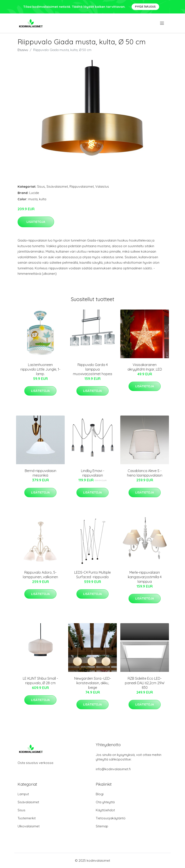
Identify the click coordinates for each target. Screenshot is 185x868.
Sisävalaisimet (57, 186)
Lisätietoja (36, 222)
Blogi (100, 794)
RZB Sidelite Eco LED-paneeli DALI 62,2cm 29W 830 (145, 683)
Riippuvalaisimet (82, 186)
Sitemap (102, 826)
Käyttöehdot (105, 810)
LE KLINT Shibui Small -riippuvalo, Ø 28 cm (40, 681)
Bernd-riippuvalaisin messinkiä (40, 473)
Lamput (23, 794)
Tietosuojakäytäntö (111, 818)
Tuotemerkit (27, 818)
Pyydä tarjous (145, 7)
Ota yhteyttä (105, 802)
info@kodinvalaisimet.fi (113, 769)
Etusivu (23, 50)
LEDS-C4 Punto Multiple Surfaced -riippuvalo (92, 575)
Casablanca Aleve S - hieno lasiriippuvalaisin (145, 473)
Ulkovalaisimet (29, 826)
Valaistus (102, 186)
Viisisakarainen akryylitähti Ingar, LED (145, 367)
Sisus (41, 186)
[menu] (162, 23)
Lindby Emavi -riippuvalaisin (93, 473)
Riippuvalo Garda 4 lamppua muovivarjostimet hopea (92, 369)
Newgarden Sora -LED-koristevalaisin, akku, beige (93, 683)
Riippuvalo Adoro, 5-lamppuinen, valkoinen (40, 575)
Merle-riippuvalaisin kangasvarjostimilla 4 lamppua (145, 577)
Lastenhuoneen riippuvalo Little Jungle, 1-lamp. (40, 369)
